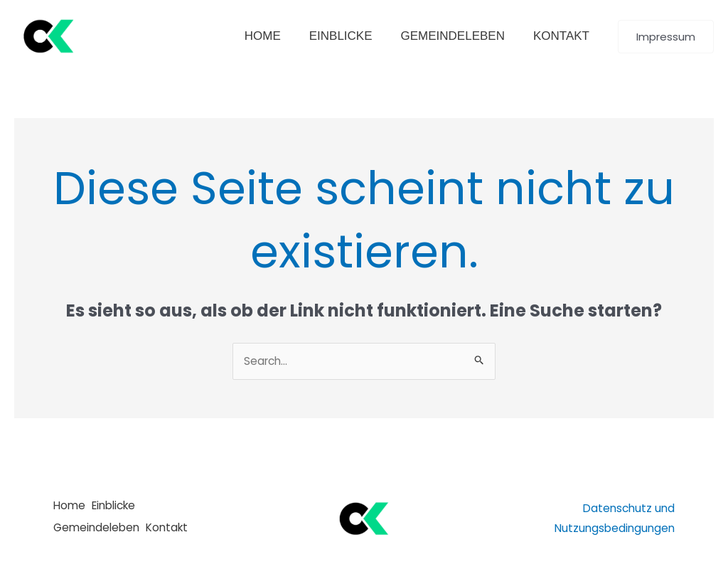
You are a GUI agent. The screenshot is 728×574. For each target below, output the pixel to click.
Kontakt (177, 529)
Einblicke (122, 509)
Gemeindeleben (98, 529)
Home (70, 509)
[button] (666, 37)
